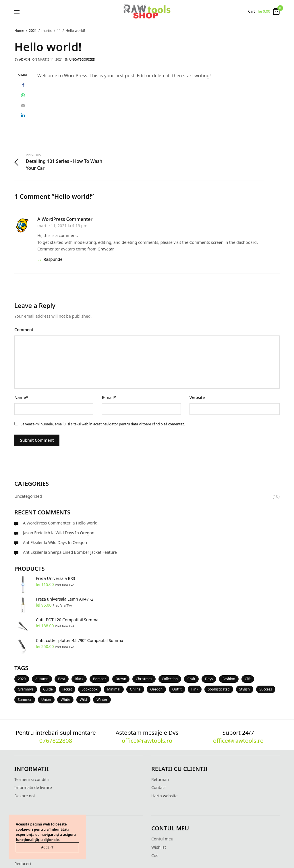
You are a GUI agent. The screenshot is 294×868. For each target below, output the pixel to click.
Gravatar (106, 249)
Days (209, 679)
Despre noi (25, 796)
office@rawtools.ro (147, 741)
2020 (22, 679)
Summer (25, 700)
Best (62, 679)
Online (135, 689)
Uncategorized (82, 59)
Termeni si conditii (32, 779)
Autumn (42, 679)
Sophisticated (219, 689)
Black (79, 679)
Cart (252, 11)
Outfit (177, 689)
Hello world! (87, 523)
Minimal (114, 689)
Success (266, 689)
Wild (83, 700)
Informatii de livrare (33, 787)
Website (197, 397)
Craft (192, 679)
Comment (24, 330)
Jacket (67, 689)
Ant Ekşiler (33, 542)
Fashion (229, 679)
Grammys (26, 689)
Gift (248, 679)
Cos (155, 856)
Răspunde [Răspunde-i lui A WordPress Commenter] (50, 259)
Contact (159, 787)
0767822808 (56, 741)
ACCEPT (47, 847)
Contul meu (162, 839)
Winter (102, 700)
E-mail (109, 397)
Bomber (99, 679)
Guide (48, 689)
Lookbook (90, 689)
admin (24, 59)
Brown (121, 679)
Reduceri (23, 864)
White (65, 700)
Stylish (245, 689)
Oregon (156, 689)
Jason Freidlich (37, 533)
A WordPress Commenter (65, 219)
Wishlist (159, 847)
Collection (170, 679)
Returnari (160, 779)
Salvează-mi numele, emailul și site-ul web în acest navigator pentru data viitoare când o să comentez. (103, 424)
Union (46, 700)
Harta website (164, 796)
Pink (195, 689)
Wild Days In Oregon (75, 533)
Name (21, 397)
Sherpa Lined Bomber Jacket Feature (83, 552)
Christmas (144, 679)
